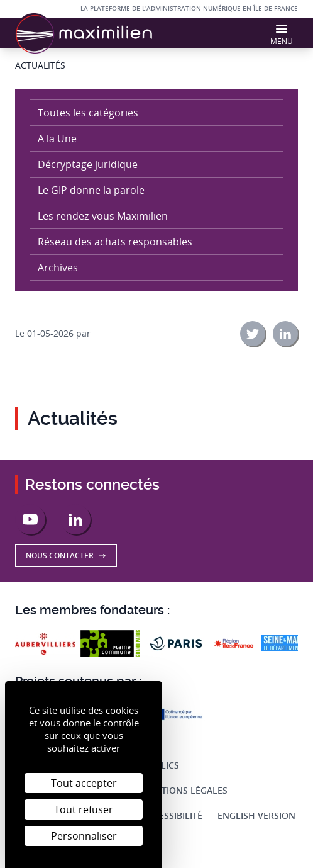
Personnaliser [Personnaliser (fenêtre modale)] (84, 836)
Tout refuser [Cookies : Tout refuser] (84, 809)
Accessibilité (172, 815)
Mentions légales (184, 790)
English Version (256, 815)
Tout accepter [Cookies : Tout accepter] (84, 783)
